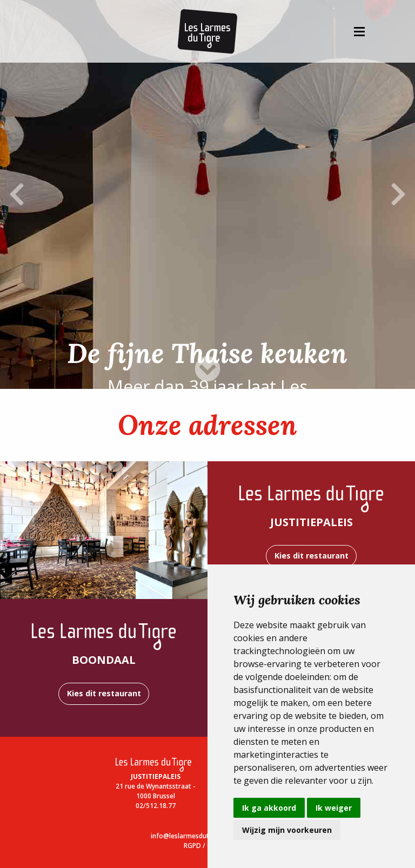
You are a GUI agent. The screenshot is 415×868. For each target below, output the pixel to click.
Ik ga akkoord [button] (269, 808)
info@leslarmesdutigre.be (191, 836)
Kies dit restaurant (312, 556)
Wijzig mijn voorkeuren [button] (287, 830)
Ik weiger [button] (334, 808)
